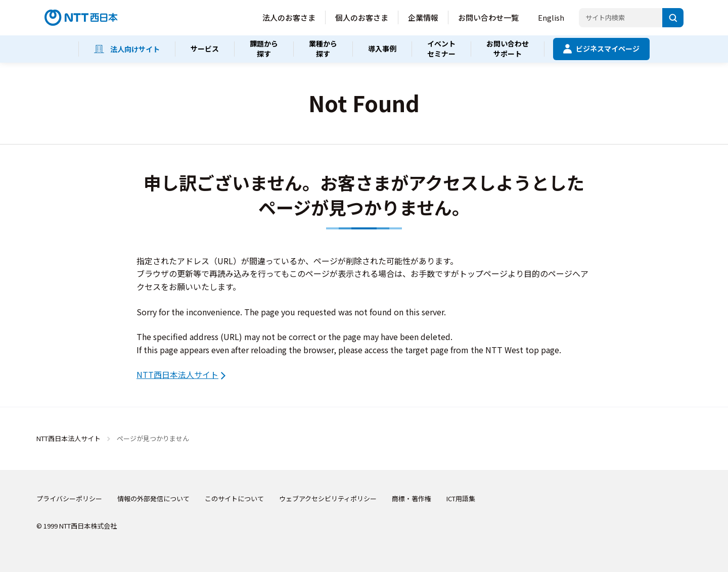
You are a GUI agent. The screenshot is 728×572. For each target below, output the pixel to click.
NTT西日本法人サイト (177, 374)
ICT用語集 (461, 498)
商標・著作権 (412, 498)
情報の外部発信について (153, 498)
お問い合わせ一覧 (488, 17)
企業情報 (423, 17)
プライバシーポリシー (69, 498)
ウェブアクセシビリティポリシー (328, 498)
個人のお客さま (362, 17)
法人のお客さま (289, 17)
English (551, 17)
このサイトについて (234, 498)
